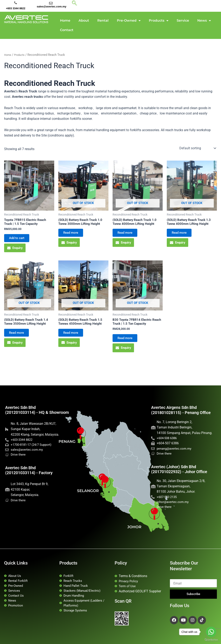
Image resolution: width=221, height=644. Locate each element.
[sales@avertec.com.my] (51, 3)
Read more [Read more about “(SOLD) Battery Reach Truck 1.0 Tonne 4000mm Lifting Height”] (127, 235)
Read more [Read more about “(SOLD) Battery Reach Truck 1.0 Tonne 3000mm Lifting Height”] (73, 235)
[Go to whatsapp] (211, 632)
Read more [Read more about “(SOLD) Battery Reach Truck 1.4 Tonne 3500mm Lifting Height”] (18, 338)
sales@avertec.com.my (52, 6)
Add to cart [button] (18, 240)
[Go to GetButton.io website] (211, 640)
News (204, 21)
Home (65, 20)
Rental (103, 20)
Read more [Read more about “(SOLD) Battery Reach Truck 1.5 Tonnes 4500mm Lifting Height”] (73, 338)
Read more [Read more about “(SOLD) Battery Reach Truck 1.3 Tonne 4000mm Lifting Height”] (181, 235)
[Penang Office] (84, 437)
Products (159, 21)
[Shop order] (197, 148)
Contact (67, 30)
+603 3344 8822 (15, 8)
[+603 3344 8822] (16, 3)
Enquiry (16, 251)
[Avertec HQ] (109, 485)
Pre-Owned (129, 21)
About (84, 20)
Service (183, 20)
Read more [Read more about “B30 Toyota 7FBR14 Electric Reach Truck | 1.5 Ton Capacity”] (127, 344)
